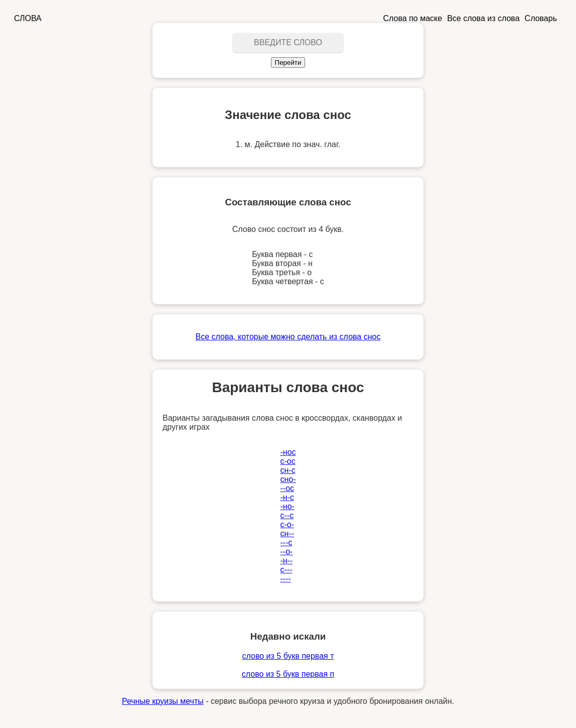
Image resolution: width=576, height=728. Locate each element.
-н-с (287, 497)
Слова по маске (413, 18)
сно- (288, 479)
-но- (287, 506)
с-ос (287, 461)
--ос (287, 488)
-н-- (286, 561)
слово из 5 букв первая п (288, 674)
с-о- (287, 524)
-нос (288, 452)
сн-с (287, 470)
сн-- (287, 533)
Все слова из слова (483, 18)
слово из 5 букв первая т (288, 656)
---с (286, 542)
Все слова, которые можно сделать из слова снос (288, 337)
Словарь (541, 18)
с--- (286, 570)
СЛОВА (28, 18)
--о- (286, 552)
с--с (287, 515)
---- (285, 579)
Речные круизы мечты (163, 701)
